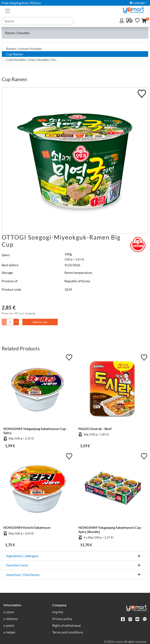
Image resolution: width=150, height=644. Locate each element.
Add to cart (40, 322)
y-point (9, 625)
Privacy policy (62, 619)
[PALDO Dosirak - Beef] (112, 390)
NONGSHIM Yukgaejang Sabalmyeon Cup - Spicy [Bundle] (110, 529)
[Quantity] (10, 322)
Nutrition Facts (17, 565)
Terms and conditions (68, 632)
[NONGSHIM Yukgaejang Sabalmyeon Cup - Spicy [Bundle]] (112, 489)
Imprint (58, 612)
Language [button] (137, 3)
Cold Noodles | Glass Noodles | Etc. (31, 60)
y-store (9, 612)
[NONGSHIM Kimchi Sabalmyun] (37, 489)
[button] (144, 21)
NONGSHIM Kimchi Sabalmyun (27, 527)
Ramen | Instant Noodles (24, 49)
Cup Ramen (15, 54)
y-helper (9, 632)
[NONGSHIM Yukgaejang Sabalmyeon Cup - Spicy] (37, 390)
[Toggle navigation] (8, 10)
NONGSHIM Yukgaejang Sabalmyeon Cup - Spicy (35, 431)
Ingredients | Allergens (22, 556)
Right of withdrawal (66, 625)
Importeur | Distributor (23, 575)
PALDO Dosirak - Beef (95, 429)
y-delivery (11, 619)
